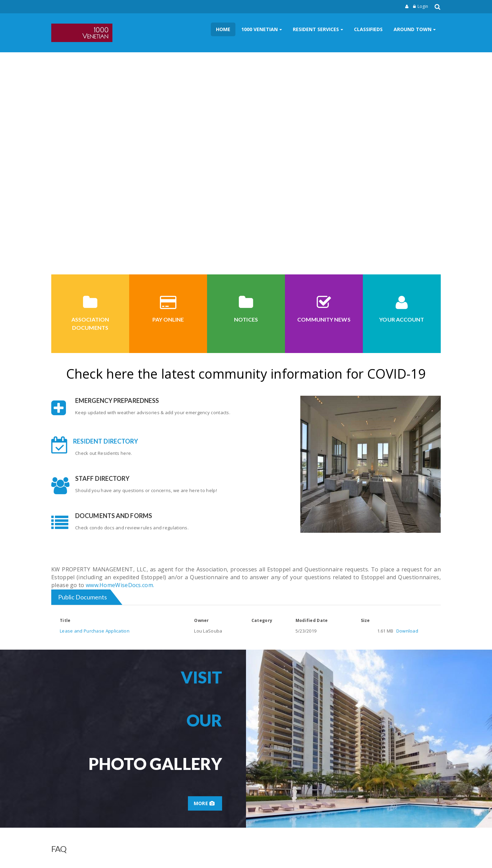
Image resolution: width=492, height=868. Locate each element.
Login (423, 6)
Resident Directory (106, 441)
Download (407, 631)
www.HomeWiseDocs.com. (120, 585)
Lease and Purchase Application (95, 631)
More (205, 803)
